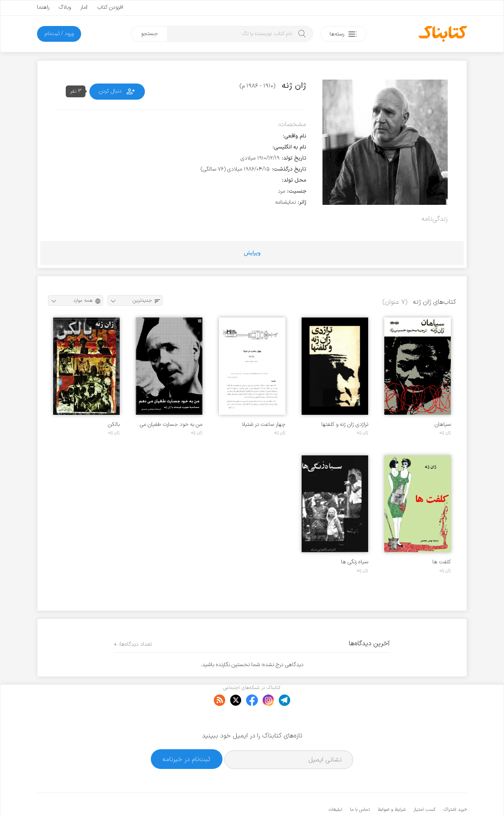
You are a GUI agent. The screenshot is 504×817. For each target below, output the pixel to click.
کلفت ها (442, 562)
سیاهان (443, 424)
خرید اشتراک (455, 785)
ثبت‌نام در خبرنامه (186, 735)
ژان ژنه (445, 433)
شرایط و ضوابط (392, 785)
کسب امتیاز (424, 785)
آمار (84, 7)
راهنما (43, 7)
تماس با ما (360, 785)
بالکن (114, 424)
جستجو (149, 34)
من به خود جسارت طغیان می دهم (171, 424)
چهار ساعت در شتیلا (264, 424)
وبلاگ (65, 7)
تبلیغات (335, 785)
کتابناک (425, 798)
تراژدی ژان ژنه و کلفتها (345, 424)
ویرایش (252, 253)
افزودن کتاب (110, 7)
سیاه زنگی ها (355, 562)
